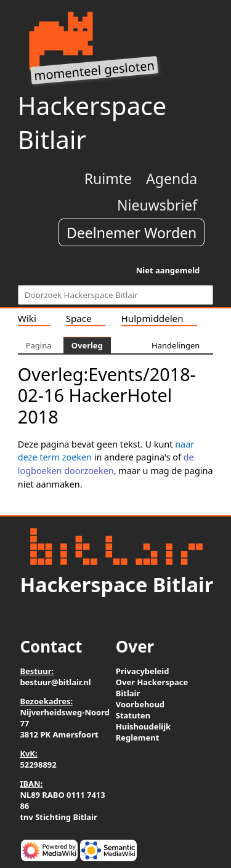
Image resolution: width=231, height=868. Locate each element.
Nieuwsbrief (157, 205)
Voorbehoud (140, 704)
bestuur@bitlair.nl (55, 682)
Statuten (133, 715)
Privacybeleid (143, 671)
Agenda (172, 179)
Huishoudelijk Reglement (143, 732)
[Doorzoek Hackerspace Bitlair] (115, 295)
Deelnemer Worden (132, 233)
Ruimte (108, 179)
